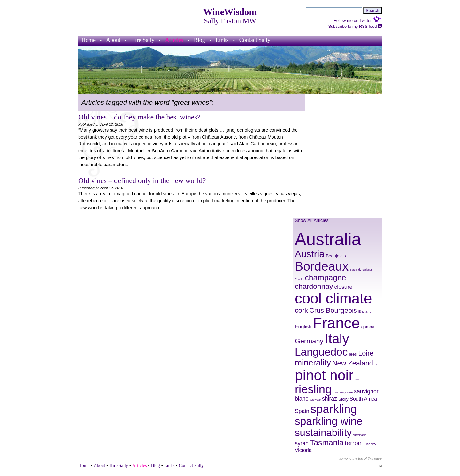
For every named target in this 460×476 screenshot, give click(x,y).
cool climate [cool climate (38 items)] (333, 299)
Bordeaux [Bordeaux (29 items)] (322, 266)
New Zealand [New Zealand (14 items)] (353, 363)
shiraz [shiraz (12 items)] (330, 399)
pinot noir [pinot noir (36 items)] (324, 375)
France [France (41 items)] (336, 323)
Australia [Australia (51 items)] (328, 239)
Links (222, 40)
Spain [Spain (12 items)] (302, 411)
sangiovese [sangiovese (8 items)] (346, 392)
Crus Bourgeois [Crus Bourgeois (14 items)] (333, 310)
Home (88, 40)
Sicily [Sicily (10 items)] (343, 399)
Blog (199, 40)
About (113, 40)
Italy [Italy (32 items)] (337, 339)
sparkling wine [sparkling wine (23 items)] (329, 421)
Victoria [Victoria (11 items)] (303, 450)
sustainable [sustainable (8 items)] (360, 435)
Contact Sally (255, 40)
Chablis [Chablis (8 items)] (299, 279)
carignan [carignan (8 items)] (367, 270)
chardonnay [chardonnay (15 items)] (314, 286)
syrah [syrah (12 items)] (302, 443)
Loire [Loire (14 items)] (366, 353)
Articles (174, 40)
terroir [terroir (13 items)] (353, 443)
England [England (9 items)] (365, 311)
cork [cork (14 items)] (301, 310)
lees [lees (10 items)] (353, 354)
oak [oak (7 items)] (376, 365)
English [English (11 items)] (303, 327)
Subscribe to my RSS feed (355, 26)
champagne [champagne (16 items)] (326, 277)
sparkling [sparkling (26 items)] (334, 409)
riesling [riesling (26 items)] (313, 389)
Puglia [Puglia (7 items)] (357, 380)
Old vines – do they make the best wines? (139, 117)
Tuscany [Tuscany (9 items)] (370, 444)
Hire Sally (143, 40)
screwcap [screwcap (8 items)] (315, 400)
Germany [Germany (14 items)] (309, 341)
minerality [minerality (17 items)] (313, 363)
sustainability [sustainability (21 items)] (323, 433)
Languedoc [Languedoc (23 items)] (321, 352)
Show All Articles (312, 220)
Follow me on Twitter (358, 21)
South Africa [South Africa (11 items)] (364, 399)
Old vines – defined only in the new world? (142, 180)
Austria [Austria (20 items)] (310, 254)
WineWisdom (230, 12)
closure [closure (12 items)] (344, 287)
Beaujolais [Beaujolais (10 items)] (336, 256)
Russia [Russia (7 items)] (335, 393)
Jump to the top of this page (360, 458)
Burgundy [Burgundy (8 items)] (355, 270)
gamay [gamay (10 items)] (368, 327)
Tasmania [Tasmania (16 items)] (327, 443)
